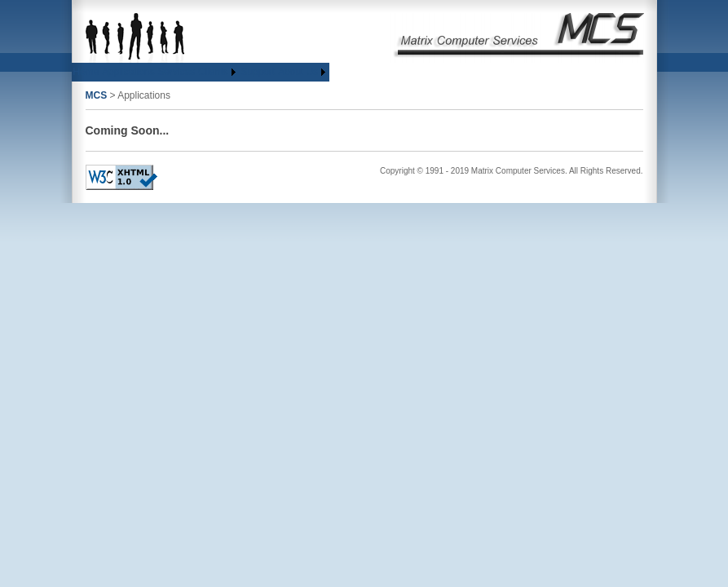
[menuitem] (86, 72)
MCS (97, 95)
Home (86, 72)
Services (176, 72)
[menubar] (201, 72)
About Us (298, 72)
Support (258, 72)
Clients (213, 72)
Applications (128, 72)
